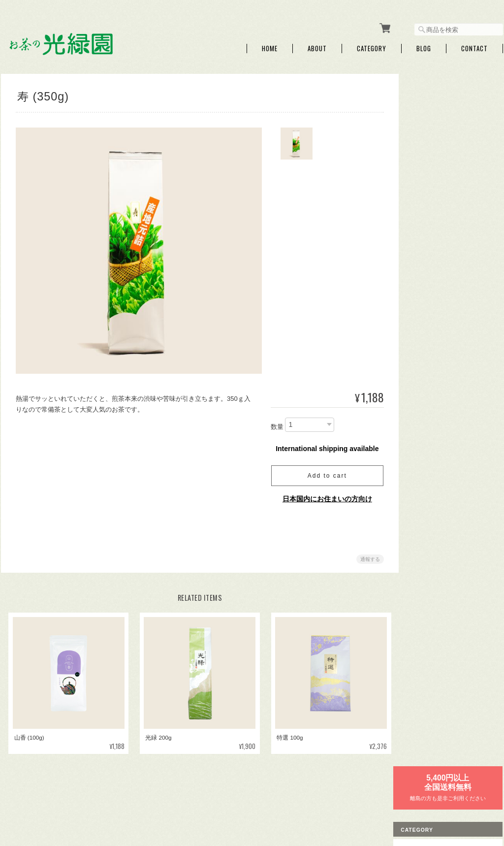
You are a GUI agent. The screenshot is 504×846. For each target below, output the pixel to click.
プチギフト (428, 199)
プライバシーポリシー (394, 796)
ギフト (422, 176)
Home (270, 46)
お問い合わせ (431, 608)
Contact (474, 46)
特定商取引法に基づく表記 (449, 585)
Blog (424, 46)
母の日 (422, 268)
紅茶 (419, 360)
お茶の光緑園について (324, 796)
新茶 (419, 153)
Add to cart (323, 473)
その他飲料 (428, 382)
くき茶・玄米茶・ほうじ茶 (449, 314)
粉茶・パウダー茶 (437, 337)
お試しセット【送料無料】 (449, 406)
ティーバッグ (431, 222)
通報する (366, 556)
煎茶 (419, 291)
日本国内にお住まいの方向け (323, 496)
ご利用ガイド (431, 562)
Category (372, 46)
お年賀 (422, 245)
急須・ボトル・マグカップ (449, 429)
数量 (273, 424)
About (317, 46)
